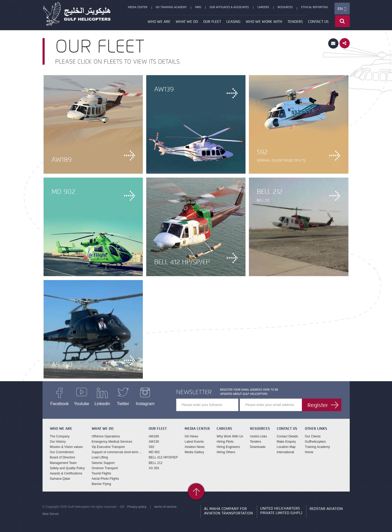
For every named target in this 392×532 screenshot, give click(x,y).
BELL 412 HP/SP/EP (163, 457)
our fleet (212, 22)
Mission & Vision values (66, 447)
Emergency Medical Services (112, 442)
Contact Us (318, 22)
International (285, 452)
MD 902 (154, 452)
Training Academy (317, 447)
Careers (263, 7)
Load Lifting (100, 457)
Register (318, 405)
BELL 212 (155, 463)
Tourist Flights (101, 473)
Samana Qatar (60, 479)
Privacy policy (137, 507)
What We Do (187, 22)
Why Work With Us (230, 436)
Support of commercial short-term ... (117, 452)
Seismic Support (103, 463)
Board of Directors (63, 457)
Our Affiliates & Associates (229, 7)
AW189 (154, 436)
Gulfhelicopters (315, 442)
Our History (58, 442)
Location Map (286, 447)
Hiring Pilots (225, 442)
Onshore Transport (105, 468)
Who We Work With (264, 22)
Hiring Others (226, 452)
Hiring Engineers (228, 447)
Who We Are (159, 22)
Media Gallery (194, 452)
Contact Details (287, 436)
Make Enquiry (286, 442)
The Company (60, 436)
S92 (151, 447)
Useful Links (258, 436)
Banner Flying (101, 484)
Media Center (138, 7)
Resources (285, 7)
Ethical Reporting (315, 7)
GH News (191, 436)
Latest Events (194, 442)
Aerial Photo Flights (105, 479)
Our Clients (313, 436)
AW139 (154, 442)
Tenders (295, 22)
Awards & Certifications (66, 473)
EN (342, 9)
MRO (198, 7)
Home (309, 452)
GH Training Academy (171, 7)
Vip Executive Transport (108, 447)
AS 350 (154, 468)
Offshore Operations (106, 436)
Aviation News (195, 447)
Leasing (233, 22)
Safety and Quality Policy (67, 468)
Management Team (63, 463)
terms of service (166, 507)
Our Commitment (62, 452)
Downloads (258, 447)
